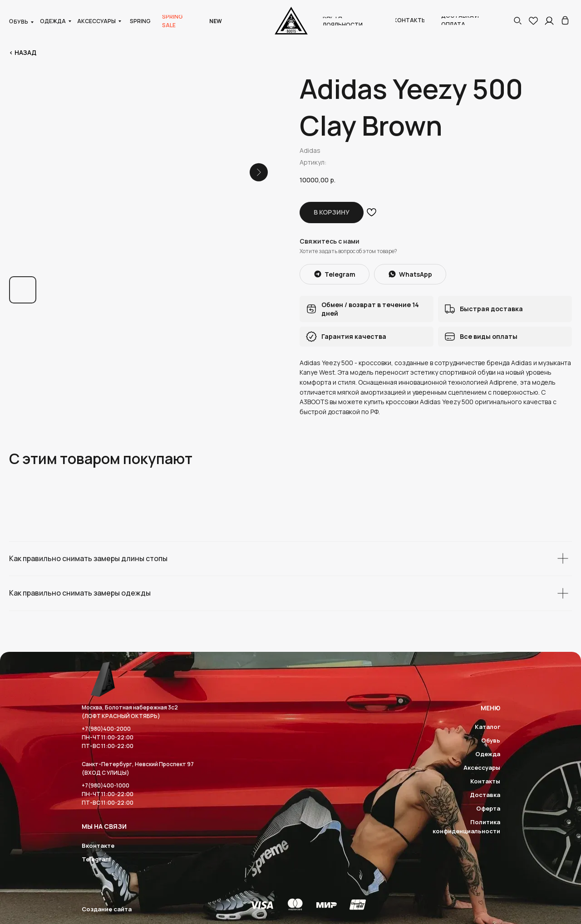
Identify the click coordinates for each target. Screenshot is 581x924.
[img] (565, 20)
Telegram (96, 859)
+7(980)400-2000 (106, 729)
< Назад (23, 52)
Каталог (487, 727)
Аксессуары (482, 768)
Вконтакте (98, 846)
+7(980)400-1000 (106, 785)
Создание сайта (107, 909)
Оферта (488, 808)
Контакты (485, 781)
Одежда (488, 754)
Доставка (485, 795)
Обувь (491, 740)
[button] (517, 20)
